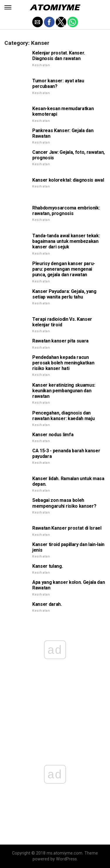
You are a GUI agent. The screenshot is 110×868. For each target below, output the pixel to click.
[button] (8, 7)
